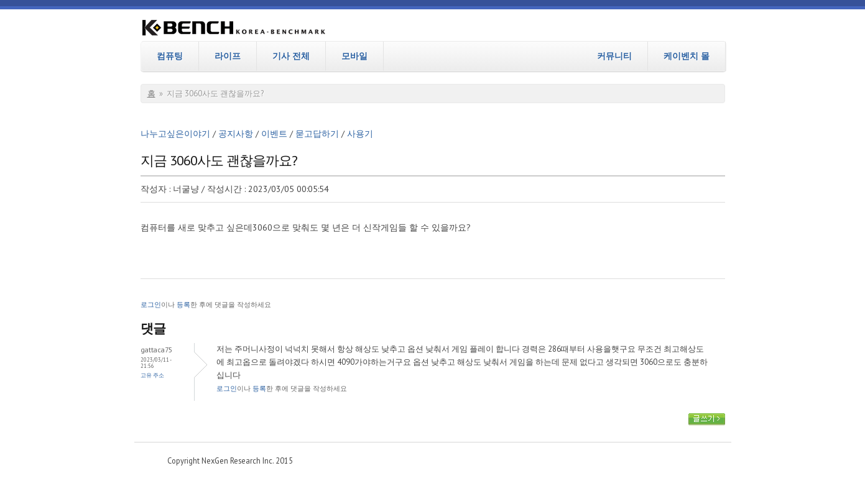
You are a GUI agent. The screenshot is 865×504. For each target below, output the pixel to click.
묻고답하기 (317, 134)
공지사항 (236, 134)
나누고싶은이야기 (175, 134)
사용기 (360, 134)
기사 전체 (291, 56)
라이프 (228, 56)
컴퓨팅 (170, 56)
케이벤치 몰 (687, 56)
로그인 (151, 305)
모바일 (354, 56)
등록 (183, 305)
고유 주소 (152, 375)
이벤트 (274, 134)
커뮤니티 (614, 56)
